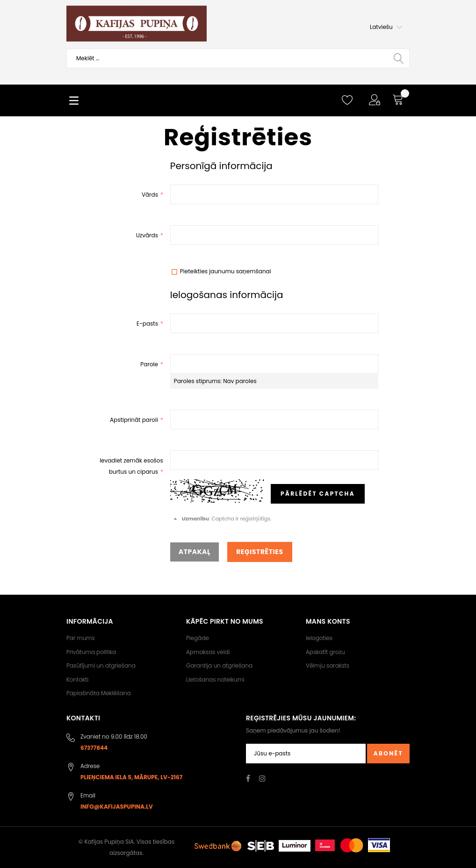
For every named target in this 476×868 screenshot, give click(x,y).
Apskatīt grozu (325, 652)
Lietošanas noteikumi (215, 679)
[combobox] (238, 58)
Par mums (81, 638)
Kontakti (77, 679)
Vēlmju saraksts (328, 665)
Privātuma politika (91, 652)
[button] (386, 27)
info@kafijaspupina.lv (117, 807)
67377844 (94, 748)
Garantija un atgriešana (219, 665)
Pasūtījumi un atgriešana (101, 665)
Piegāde (198, 638)
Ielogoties (319, 638)
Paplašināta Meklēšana (99, 693)
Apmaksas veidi (208, 652)
